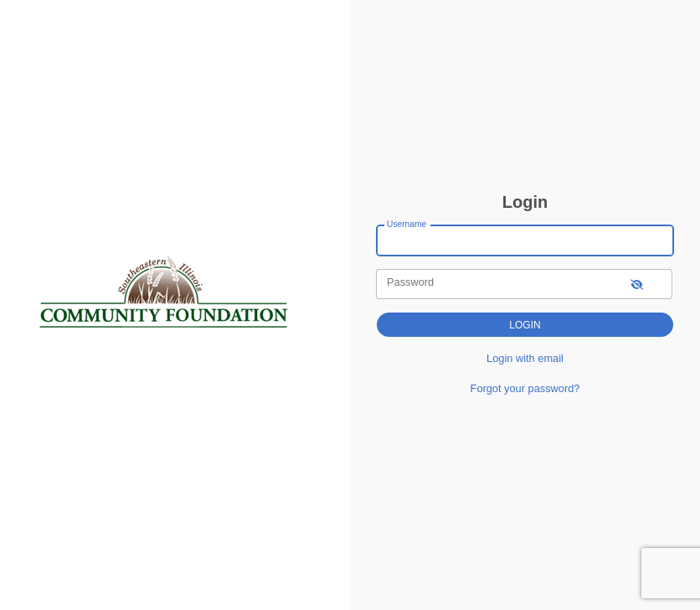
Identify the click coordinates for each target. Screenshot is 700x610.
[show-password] (637, 284)
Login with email (525, 358)
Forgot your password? (525, 388)
